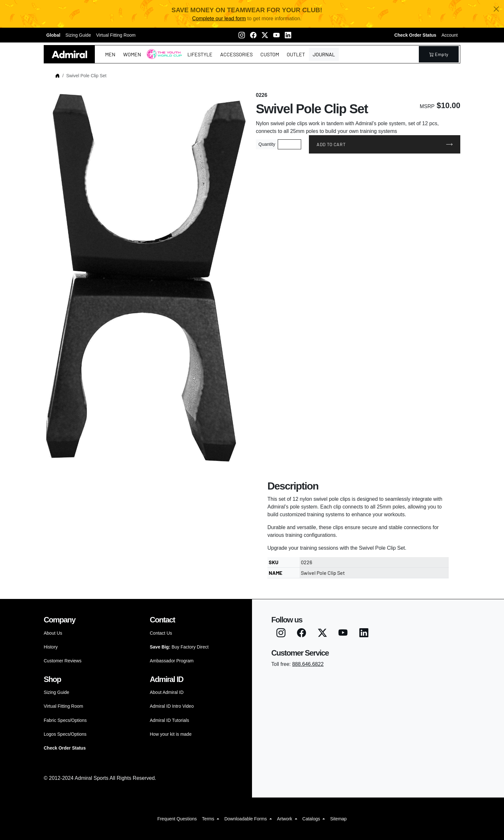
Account (450, 35)
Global (53, 35)
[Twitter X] (265, 35)
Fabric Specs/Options (65, 720)
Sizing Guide (78, 35)
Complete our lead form (219, 19)
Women (132, 54)
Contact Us (161, 633)
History (51, 647)
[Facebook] (253, 35)
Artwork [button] (285, 819)
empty (439, 54)
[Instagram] (242, 35)
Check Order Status (415, 35)
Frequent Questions (177, 819)
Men (110, 54)
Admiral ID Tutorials (169, 720)
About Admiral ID (167, 692)
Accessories (236, 54)
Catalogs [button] (312, 819)
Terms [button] (209, 819)
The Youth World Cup (162, 58)
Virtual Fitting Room (116, 35)
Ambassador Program (172, 661)
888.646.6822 (308, 664)
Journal (324, 54)
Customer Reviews (63, 661)
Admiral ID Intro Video (172, 706)
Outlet (296, 54)
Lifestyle (200, 54)
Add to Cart (331, 144)
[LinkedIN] (288, 35)
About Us (53, 633)
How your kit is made (171, 734)
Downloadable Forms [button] (246, 819)
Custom (270, 54)
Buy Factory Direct (179, 647)
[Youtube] (276, 35)
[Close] (496, 9)
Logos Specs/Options (65, 734)
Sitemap (338, 819)
